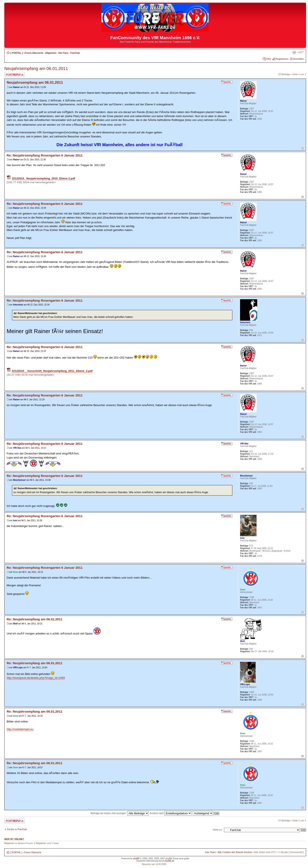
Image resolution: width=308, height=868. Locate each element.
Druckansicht (294, 52)
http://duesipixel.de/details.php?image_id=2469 (36, 678)
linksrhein (18, 305)
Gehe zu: (218, 830)
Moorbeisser (19, 480)
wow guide (184, 858)
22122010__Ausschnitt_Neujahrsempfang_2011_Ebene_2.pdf (52, 371)
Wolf (15, 624)
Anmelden (299, 59)
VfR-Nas (17, 448)
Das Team (210, 852)
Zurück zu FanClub (17, 829)
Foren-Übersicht (34, 53)
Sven (16, 572)
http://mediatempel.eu (20, 729)
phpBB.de (169, 861)
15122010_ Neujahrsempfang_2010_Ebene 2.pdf (44, 178)
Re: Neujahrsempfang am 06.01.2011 (35, 619)
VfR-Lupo (18, 668)
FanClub (75, 53)
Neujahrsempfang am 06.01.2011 (36, 68)
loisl (15, 520)
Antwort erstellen (15, 75)
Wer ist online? (14, 839)
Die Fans (63, 53)
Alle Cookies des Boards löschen (235, 852)
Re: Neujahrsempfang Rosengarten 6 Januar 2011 (45, 155)
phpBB (136, 858)
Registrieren (282, 59)
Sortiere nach (171, 813)
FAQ (269, 59)
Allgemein (51, 53)
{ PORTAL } (17, 53)
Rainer (16, 87)
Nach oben (303, 148)
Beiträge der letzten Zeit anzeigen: (120, 813)
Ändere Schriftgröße (301, 52)
